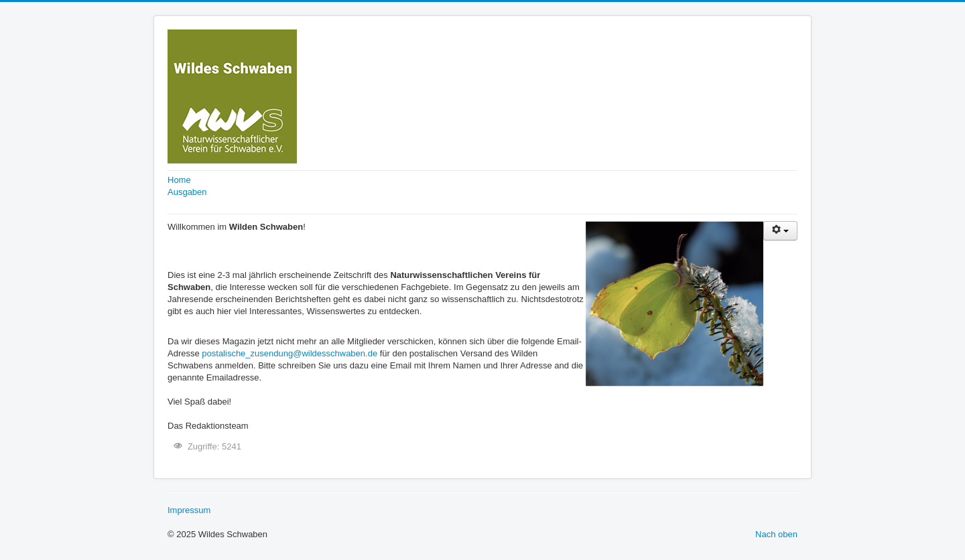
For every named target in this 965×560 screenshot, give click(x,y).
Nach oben (776, 534)
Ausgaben (187, 192)
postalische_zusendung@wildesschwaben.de (289, 353)
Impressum (189, 510)
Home (179, 180)
